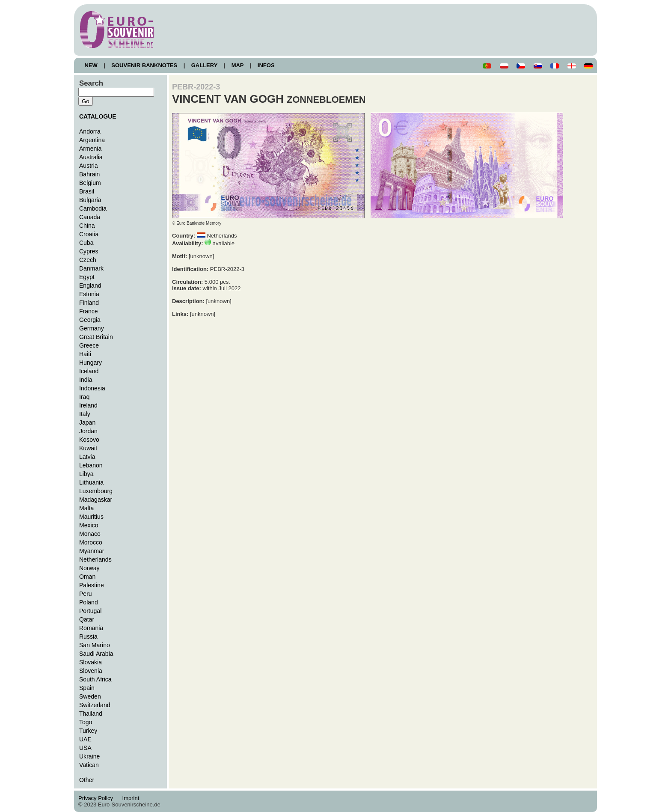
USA (85, 748)
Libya (86, 474)
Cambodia (93, 208)
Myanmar (92, 551)
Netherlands (95, 559)
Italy (85, 414)
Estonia (89, 294)
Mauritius (91, 517)
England (90, 286)
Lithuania (91, 482)
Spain (87, 688)
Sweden (90, 696)
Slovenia (91, 671)
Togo (86, 722)
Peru (86, 594)
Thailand (91, 714)
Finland (89, 303)
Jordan (88, 431)
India (86, 380)
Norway (89, 568)
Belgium (90, 183)
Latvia (87, 457)
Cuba (86, 243)
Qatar (87, 619)
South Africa (95, 679)
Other (87, 780)
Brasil (87, 191)
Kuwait (88, 448)
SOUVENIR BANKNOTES (144, 65)
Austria (89, 166)
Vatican (89, 765)
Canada (90, 217)
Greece (89, 345)
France (89, 311)
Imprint (132, 798)
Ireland (88, 405)
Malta (86, 508)
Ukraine (89, 756)
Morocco (91, 542)
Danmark (91, 268)
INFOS (266, 65)
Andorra (90, 131)
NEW (91, 65)
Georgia (90, 320)
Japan (87, 422)
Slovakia (91, 662)
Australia (91, 157)
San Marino (95, 645)
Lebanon (91, 465)
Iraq (84, 397)
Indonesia (92, 388)
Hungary (91, 363)
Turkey (88, 731)
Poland (89, 602)
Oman (87, 577)
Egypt (87, 277)
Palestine (92, 585)
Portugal (90, 611)
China (87, 226)
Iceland (89, 371)
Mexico (89, 525)
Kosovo (89, 440)
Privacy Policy (98, 798)
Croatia (89, 234)
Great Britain (96, 337)
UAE (85, 739)
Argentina (92, 140)
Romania (91, 628)
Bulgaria (90, 200)
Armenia (90, 149)
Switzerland (95, 705)
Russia (88, 637)
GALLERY (204, 65)
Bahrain (89, 174)
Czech (88, 260)
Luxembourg (96, 491)
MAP (238, 65)
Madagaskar (96, 500)
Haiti (85, 354)
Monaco (90, 534)
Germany (92, 328)
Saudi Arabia (96, 654)
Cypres (89, 251)
